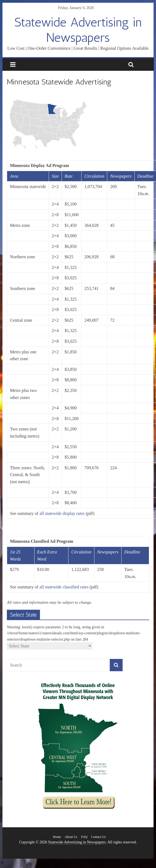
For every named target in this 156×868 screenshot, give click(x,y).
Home (57, 837)
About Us (71, 837)
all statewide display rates (62, 513)
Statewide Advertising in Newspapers (78, 30)
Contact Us (99, 837)
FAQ (84, 837)
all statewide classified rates (64, 587)
